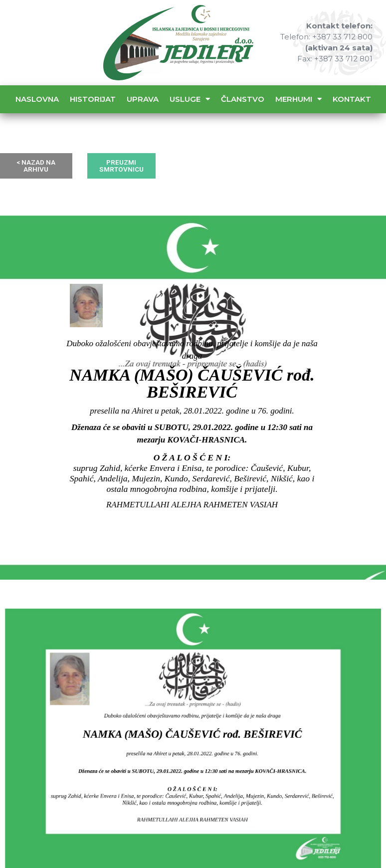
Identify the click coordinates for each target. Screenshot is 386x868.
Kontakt (352, 99)
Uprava (143, 99)
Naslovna (37, 99)
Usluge (190, 99)
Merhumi (298, 99)
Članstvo (243, 99)
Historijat (93, 99)
